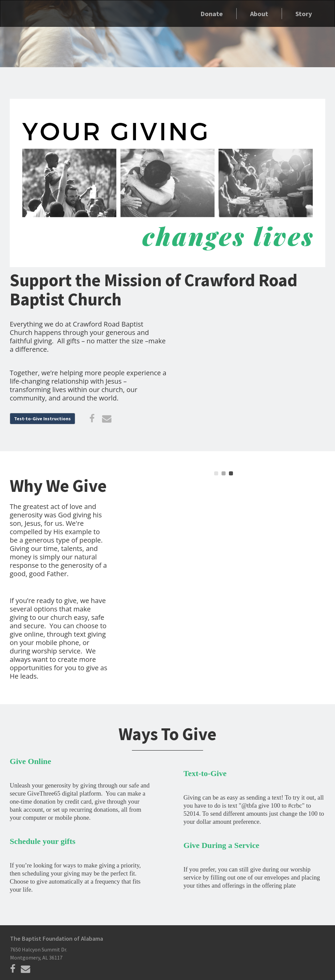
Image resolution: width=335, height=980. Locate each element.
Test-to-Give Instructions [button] (42, 419)
